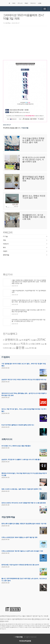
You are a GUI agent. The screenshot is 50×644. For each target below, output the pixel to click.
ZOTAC (42, 340)
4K (30, 348)
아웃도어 (6, 244)
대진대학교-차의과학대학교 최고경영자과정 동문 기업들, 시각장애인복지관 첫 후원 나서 (28, 320)
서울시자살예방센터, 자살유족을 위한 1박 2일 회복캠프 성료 (29, 291)
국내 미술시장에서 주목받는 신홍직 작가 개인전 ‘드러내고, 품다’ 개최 (33, 140)
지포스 (24, 343)
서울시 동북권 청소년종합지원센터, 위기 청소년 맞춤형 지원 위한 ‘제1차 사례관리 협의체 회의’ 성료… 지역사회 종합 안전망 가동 (29, 282)
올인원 (20, 347)
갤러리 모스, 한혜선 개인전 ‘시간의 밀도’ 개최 (34, 197)
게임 (4, 240)
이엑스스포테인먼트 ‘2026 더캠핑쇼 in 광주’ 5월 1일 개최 (19, 537)
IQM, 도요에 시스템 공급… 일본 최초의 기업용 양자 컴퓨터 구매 (21, 489)
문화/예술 (6, 255)
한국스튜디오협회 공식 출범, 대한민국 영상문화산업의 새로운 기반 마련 (24, 524)
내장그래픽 (36, 344)
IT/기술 (5, 236)
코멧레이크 (11, 340)
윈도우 (18, 344)
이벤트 (14, 3)
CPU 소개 (20, 3)
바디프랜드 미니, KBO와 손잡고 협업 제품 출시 (16, 446)
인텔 (20, 340)
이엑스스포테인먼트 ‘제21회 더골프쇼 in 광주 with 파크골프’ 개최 (22, 551)
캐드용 (34, 348)
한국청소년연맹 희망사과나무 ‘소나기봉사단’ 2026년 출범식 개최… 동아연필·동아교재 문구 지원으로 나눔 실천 (29, 301)
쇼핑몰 (40, 3)
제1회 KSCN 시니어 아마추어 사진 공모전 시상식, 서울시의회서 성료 (34, 160)
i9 (22, 340)
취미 (4, 247)
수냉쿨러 (34, 340)
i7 (4, 340)
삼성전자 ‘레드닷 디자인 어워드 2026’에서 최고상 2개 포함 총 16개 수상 (24, 379)
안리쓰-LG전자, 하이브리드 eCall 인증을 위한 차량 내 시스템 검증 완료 (24, 503)
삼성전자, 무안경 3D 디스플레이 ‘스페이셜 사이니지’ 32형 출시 (21, 459)
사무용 (14, 348)
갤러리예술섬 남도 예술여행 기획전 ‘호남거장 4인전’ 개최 (33, 179)
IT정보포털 (25, 128)
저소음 (13, 344)
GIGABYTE (6, 344)
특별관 (26, 3)
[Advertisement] (26, 42)
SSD (29, 344)
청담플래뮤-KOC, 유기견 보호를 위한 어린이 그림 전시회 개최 (34, 217)
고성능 (27, 348)
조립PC (27, 340)
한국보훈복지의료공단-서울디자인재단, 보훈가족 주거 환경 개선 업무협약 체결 (28, 311)
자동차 (5, 251)
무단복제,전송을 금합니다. (12, 128)
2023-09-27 (7, 125)
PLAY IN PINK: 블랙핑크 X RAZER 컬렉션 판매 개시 (18, 425)
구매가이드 (33, 3)
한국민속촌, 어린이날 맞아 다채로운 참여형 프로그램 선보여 (20, 565)
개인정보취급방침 (25, 641)
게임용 (43, 344)
